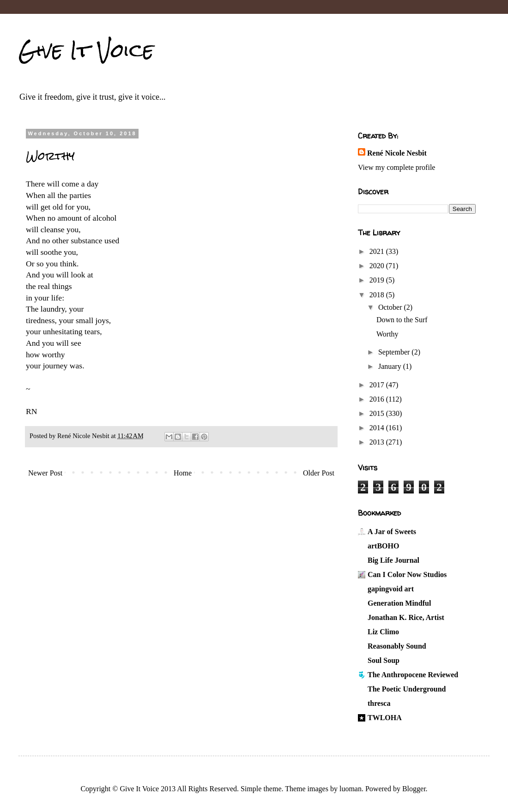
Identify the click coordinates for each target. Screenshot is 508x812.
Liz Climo (383, 632)
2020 (378, 266)
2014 (378, 428)
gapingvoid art (391, 589)
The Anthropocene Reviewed (413, 675)
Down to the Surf (402, 320)
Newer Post (45, 473)
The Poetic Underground (407, 689)
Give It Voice (86, 50)
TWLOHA (385, 718)
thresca (379, 703)
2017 (378, 385)
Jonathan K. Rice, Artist (406, 617)
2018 (378, 295)
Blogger (414, 789)
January (391, 366)
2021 (378, 251)
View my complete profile (396, 167)
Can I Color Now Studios (407, 574)
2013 (378, 442)
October (391, 307)
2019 (378, 280)
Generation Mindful (399, 603)
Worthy (387, 334)
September (395, 352)
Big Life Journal (393, 560)
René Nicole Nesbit (397, 153)
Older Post (319, 473)
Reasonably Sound (397, 646)
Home (183, 473)
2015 (378, 413)
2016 (378, 399)
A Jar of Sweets (392, 532)
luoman (351, 789)
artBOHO (383, 546)
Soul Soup (384, 660)
